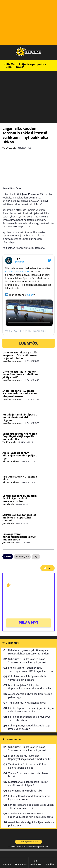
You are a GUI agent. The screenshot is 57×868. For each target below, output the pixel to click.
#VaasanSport (23, 272)
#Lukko (9, 272)
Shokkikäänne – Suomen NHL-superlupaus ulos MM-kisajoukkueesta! (20, 393)
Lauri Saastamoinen (12, 361)
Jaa (47, 568)
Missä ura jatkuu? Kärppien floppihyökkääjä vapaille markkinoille (20, 436)
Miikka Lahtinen (11, 461)
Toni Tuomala (9, 148)
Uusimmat (12, 643)
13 (17, 331)
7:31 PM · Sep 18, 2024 (34, 331)
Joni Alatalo (8, 504)
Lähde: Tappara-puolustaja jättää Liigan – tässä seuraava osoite (20, 498)
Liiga (36, 556)
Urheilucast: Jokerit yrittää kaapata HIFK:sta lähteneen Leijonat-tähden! (20, 355)
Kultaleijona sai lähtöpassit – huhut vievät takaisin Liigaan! (21, 417)
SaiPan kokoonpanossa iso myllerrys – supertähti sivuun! (19, 518)
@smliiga (19, 262)
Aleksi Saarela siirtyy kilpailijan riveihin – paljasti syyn (20, 456)
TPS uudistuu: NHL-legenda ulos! (20, 478)
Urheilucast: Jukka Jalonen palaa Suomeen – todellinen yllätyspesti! (20, 374)
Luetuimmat (13, 739)
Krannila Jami (22, 556)
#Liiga (30, 295)
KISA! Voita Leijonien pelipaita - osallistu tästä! (25, 66)
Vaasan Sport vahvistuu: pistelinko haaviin (28, 775)
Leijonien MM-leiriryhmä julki (25, 791)
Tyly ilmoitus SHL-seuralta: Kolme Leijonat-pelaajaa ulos (27, 766)
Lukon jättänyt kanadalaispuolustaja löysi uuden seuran (19, 537)
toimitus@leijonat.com (28, 842)
